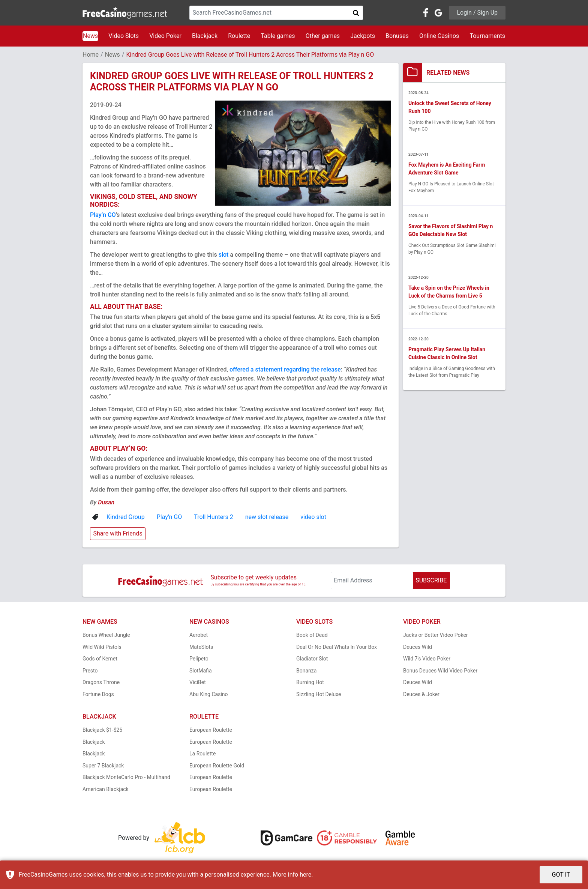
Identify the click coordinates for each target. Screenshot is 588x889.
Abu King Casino (209, 694)
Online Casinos (439, 36)
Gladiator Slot (312, 659)
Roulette (239, 36)
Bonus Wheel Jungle (106, 635)
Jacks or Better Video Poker (436, 635)
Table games (278, 36)
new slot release (267, 517)
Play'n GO (169, 517)
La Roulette (202, 754)
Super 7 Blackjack (103, 766)
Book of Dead (312, 635)
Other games (323, 36)
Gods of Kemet (100, 659)
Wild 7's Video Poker (427, 659)
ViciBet (198, 682)
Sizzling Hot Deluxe (319, 694)
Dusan (106, 502)
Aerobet (199, 635)
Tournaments (487, 36)
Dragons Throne (101, 682)
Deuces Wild (418, 647)
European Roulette (211, 730)
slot (224, 255)
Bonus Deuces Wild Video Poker (440, 671)
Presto (90, 671)
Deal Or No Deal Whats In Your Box (337, 647)
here (305, 875)
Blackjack (205, 36)
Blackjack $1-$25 (102, 730)
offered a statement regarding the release (285, 369)
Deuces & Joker (421, 694)
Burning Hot (310, 682)
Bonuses (397, 36)
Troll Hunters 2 (214, 517)
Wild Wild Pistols (102, 647)
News (90, 36)
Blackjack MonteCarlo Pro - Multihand (126, 777)
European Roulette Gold (217, 766)
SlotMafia (201, 671)
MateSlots (201, 647)
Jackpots (363, 36)
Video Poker (165, 36)
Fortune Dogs (98, 694)
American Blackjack (106, 789)
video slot (313, 517)
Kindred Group (126, 517)
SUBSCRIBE (431, 580)
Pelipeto (199, 659)
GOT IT (561, 875)
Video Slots (124, 36)
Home (91, 55)
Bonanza (306, 671)
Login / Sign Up (477, 13)
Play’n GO (103, 215)
